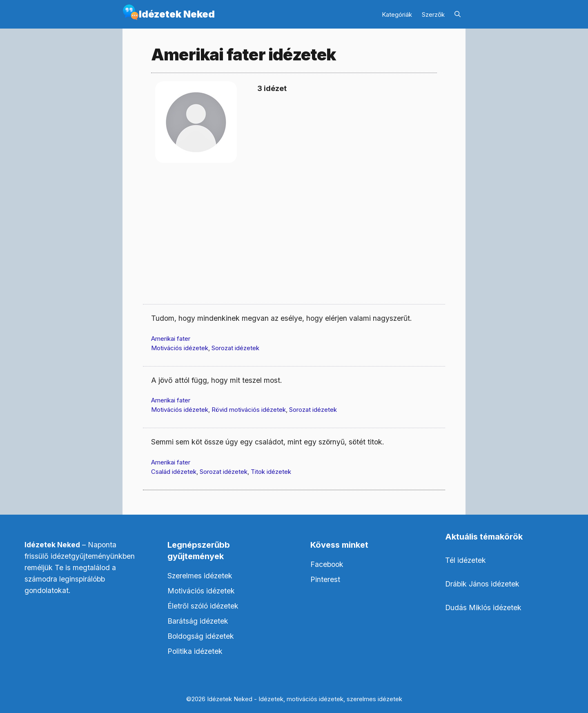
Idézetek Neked (177, 14)
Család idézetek (174, 472)
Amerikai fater (171, 339)
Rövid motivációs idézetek (249, 410)
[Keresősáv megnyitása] (458, 14)
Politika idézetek (195, 651)
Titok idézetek (271, 472)
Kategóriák (397, 14)
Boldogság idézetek (201, 636)
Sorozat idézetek (235, 348)
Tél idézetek (465, 560)
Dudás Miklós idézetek (483, 607)
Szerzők (433, 14)
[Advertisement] (294, 241)
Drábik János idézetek (482, 584)
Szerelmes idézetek (200, 576)
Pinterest (325, 579)
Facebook (327, 564)
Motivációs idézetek (180, 348)
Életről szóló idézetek (203, 606)
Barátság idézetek (198, 621)
